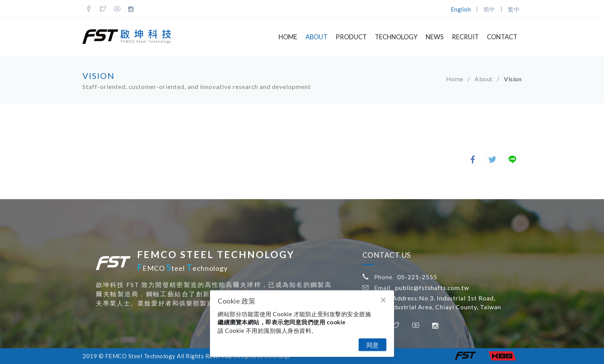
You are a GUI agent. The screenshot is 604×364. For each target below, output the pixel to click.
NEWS (435, 37)
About (316, 37)
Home (288, 37)
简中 (489, 9)
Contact (502, 37)
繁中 (514, 9)
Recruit (465, 37)
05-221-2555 (417, 277)
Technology (396, 37)
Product (351, 37)
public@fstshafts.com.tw (432, 288)
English (461, 9)
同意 (372, 345)
